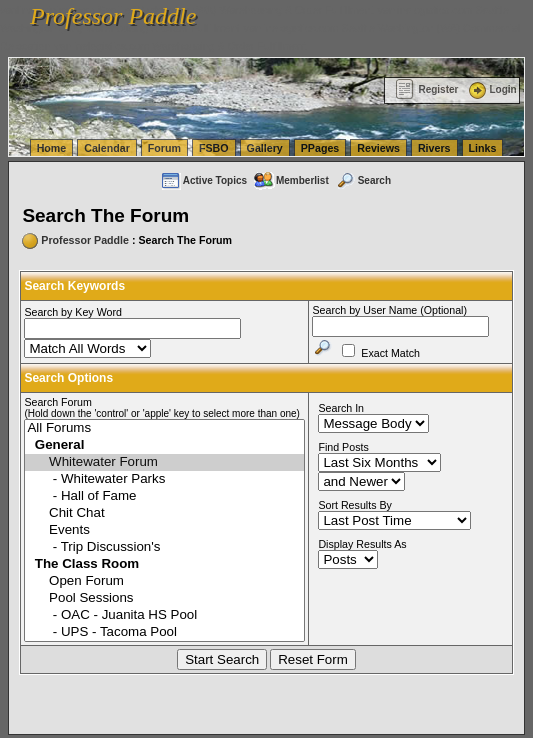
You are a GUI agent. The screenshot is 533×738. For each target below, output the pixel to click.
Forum (164, 148)
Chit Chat (164, 513)
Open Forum (164, 581)
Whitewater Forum (164, 462)
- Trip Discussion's (164, 547)
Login (491, 89)
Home (52, 148)
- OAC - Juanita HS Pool (164, 615)
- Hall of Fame (164, 496)
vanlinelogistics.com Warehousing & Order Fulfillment (180, 46)
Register (426, 89)
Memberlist (291, 180)
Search (363, 180)
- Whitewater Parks (164, 479)
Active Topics (203, 180)
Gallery (265, 148)
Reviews (378, 148)
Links (483, 148)
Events (164, 530)
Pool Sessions (164, 598)
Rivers (434, 148)
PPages (320, 148)
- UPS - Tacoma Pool (164, 632)
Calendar (107, 148)
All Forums (164, 428)
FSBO (214, 148)
